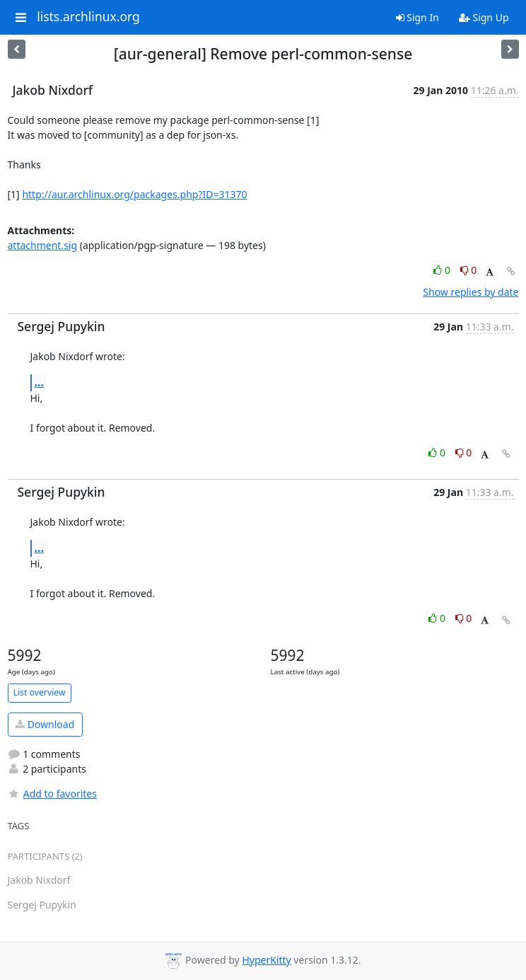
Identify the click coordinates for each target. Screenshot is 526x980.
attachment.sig (43, 245)
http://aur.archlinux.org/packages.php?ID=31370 (134, 194)
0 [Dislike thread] (469, 270)
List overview (40, 692)
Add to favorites (52, 794)
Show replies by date (471, 292)
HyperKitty (266, 960)
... (40, 382)
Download (45, 724)
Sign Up (484, 17)
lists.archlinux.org (88, 17)
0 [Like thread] (443, 270)
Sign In (417, 17)
